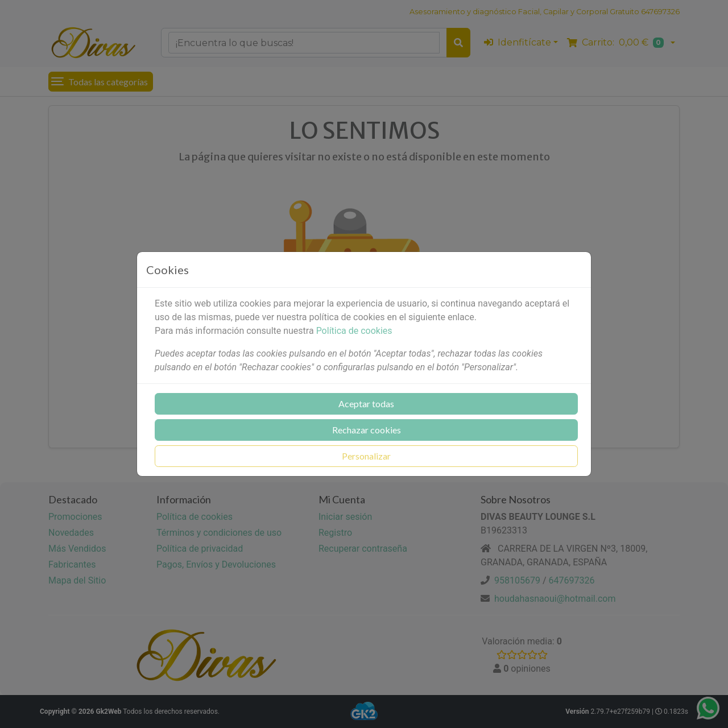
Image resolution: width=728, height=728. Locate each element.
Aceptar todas (366, 404)
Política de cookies (354, 331)
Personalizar (366, 456)
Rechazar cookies (367, 430)
